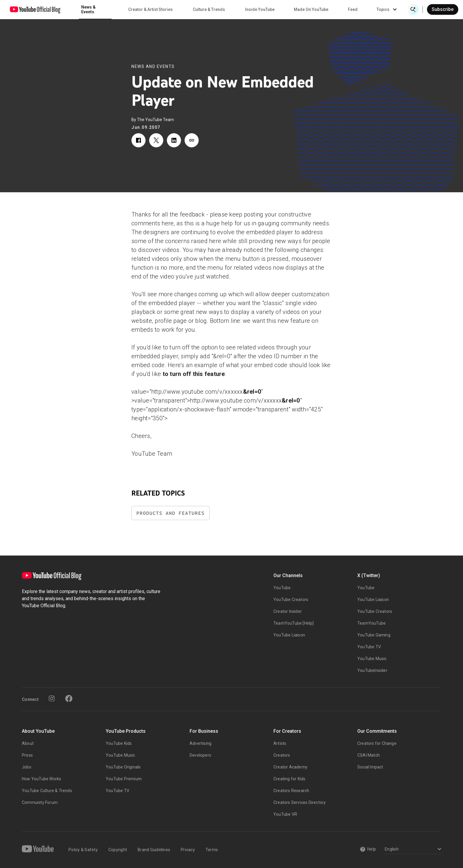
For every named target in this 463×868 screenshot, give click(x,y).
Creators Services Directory (300, 802)
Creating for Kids (289, 779)
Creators (282, 755)
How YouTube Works (41, 779)
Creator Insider (288, 611)
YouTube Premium (124, 779)
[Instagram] (52, 698)
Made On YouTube (311, 9)
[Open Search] (413, 9)
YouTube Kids (119, 743)
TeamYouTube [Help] (294, 623)
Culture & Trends (209, 9)
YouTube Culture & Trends (47, 791)
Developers (200, 755)
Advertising (200, 743)
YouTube (282, 588)
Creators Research (291, 791)
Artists (280, 743)
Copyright (118, 850)
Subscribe (443, 9)
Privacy (188, 850)
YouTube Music (372, 659)
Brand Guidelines (154, 850)
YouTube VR (285, 814)
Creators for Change (377, 743)
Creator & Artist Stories (150, 9)
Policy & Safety (83, 850)
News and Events (153, 66)
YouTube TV (369, 647)
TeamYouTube (371, 623)
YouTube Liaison (289, 635)
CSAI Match (369, 755)
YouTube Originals (123, 767)
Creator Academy (290, 767)
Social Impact (370, 767)
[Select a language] (412, 850)
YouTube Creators (291, 600)
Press (27, 755)
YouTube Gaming (374, 635)
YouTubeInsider (372, 670)
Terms (212, 850)
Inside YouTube (260, 9)
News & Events (88, 9)
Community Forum (40, 802)
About (28, 743)
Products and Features (171, 513)
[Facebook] (69, 698)
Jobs (27, 767)
